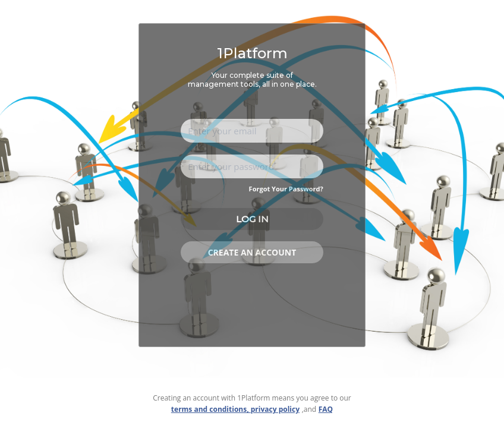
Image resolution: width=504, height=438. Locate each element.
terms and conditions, (211, 409)
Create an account (252, 252)
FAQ (326, 409)
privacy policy (275, 409)
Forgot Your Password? (286, 189)
